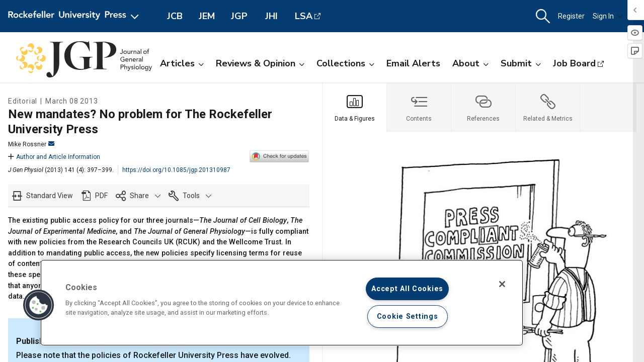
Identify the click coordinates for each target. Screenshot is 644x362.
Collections (345, 63)
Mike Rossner (31, 144)
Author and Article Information (54, 157)
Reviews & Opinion (260, 63)
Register (571, 16)
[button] (543, 16)
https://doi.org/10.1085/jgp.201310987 (176, 170)
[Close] (502, 284)
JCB (175, 16)
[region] (282, 303)
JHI (271, 16)
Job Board (574, 63)
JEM (207, 16)
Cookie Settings (408, 316)
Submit (521, 63)
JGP (239, 16)
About (470, 63)
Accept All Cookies (407, 289)
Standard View (50, 196)
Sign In (608, 16)
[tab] (355, 108)
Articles (182, 63)
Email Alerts (413, 63)
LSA (304, 16)
